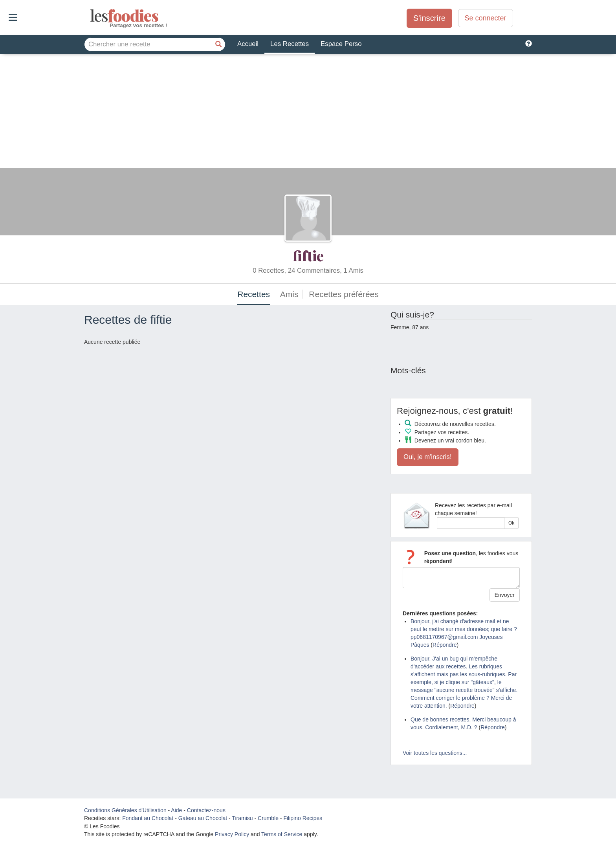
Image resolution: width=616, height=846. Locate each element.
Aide (176, 810)
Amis (289, 294)
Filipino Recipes (303, 818)
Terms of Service (282, 834)
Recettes (254, 294)
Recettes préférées (344, 294)
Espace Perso (341, 44)
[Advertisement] (308, 113)
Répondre (445, 645)
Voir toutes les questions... (435, 753)
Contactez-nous (206, 810)
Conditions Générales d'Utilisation (125, 810)
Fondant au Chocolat (148, 818)
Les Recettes (290, 44)
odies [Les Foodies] (91, 16)
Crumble (268, 818)
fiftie (308, 255)
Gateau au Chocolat (203, 818)
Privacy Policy (232, 834)
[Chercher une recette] (218, 44)
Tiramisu (242, 818)
